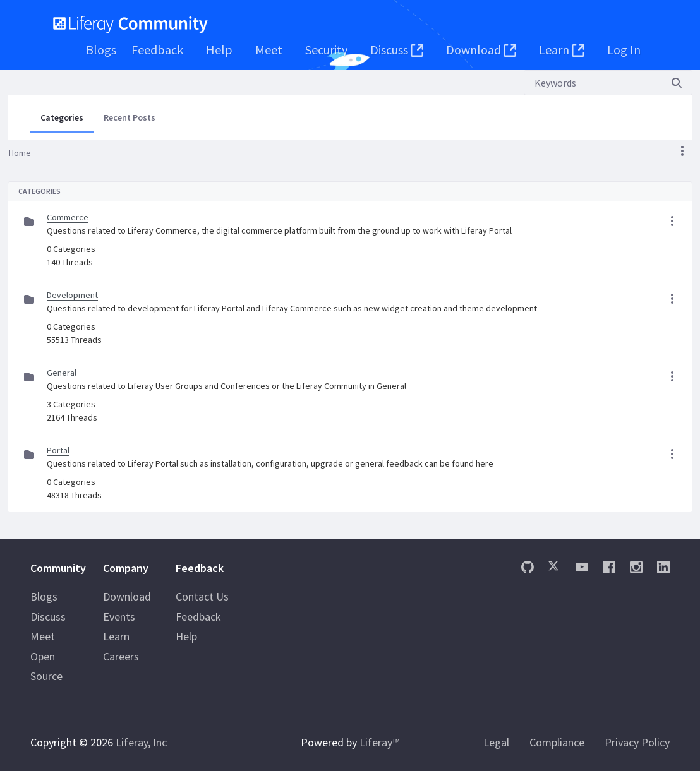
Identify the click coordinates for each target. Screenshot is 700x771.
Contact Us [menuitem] (202, 596)
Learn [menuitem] (116, 636)
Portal (58, 450)
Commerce (68, 217)
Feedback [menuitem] (198, 617)
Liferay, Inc (141, 742)
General (62, 373)
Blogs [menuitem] (44, 596)
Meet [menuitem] (43, 636)
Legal (496, 742)
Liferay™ (379, 742)
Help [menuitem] (186, 636)
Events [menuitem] (119, 617)
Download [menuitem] (127, 596)
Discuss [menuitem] (48, 617)
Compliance (557, 742)
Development (72, 295)
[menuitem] (101, 50)
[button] (682, 151)
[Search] (593, 83)
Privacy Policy (637, 742)
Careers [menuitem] (121, 656)
